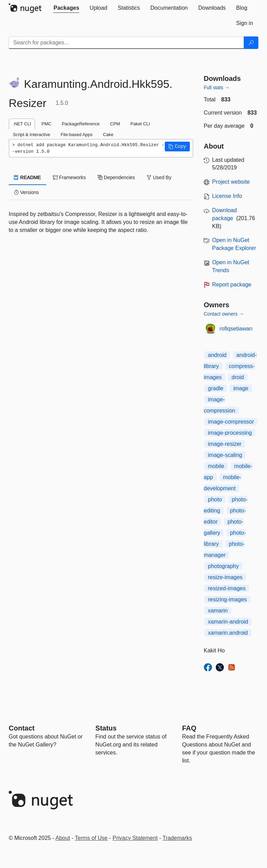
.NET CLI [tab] (22, 124)
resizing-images (227, 599)
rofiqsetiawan (236, 329)
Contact (22, 728)
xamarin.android (228, 633)
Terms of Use (91, 838)
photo (215, 499)
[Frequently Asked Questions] (189, 728)
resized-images (227, 588)
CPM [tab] (115, 124)
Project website (231, 182)
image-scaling (225, 455)
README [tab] (27, 177)
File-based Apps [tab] (76, 135)
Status (106, 728)
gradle (216, 388)
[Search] (251, 43)
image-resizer (225, 444)
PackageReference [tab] (81, 124)
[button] (177, 147)
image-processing (230, 433)
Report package (232, 285)
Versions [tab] (26, 192)
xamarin (218, 611)
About (63, 838)
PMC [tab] (46, 124)
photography (223, 566)
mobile (216, 466)
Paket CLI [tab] (140, 124)
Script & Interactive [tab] (31, 135)
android (217, 355)
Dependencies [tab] (116, 177)
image (241, 388)
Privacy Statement (135, 838)
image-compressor (231, 422)
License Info (227, 196)
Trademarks (177, 838)
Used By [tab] (159, 177)
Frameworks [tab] (69, 177)
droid (238, 377)
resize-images (225, 577)
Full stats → (217, 87)
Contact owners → (224, 314)
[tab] (66, 8)
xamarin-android (228, 622)
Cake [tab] (108, 135)
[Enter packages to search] (126, 43)
